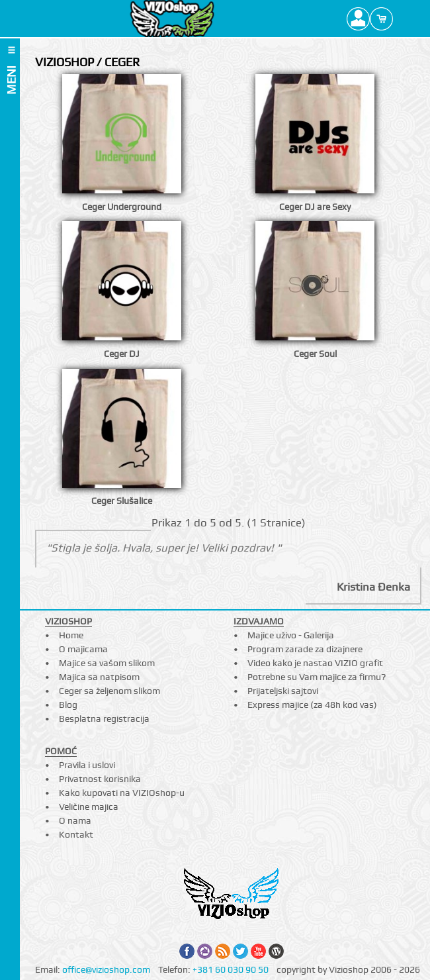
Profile (358, 19)
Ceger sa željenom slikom (109, 691)
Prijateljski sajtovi (283, 691)
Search (405, 19)
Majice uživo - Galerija (291, 635)
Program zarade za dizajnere (305, 649)
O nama (75, 820)
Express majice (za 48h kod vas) (312, 705)
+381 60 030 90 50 (231, 969)
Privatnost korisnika (100, 779)
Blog (68, 705)
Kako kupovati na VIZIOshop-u (122, 793)
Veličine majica (89, 807)
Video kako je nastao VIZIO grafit (315, 663)
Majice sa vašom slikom (107, 663)
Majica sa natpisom (99, 677)
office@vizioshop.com (106, 969)
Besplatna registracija (104, 718)
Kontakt (76, 834)
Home (71, 635)
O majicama (83, 649)
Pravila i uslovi (87, 765)
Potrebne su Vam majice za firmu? (317, 677)
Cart (381, 19)
